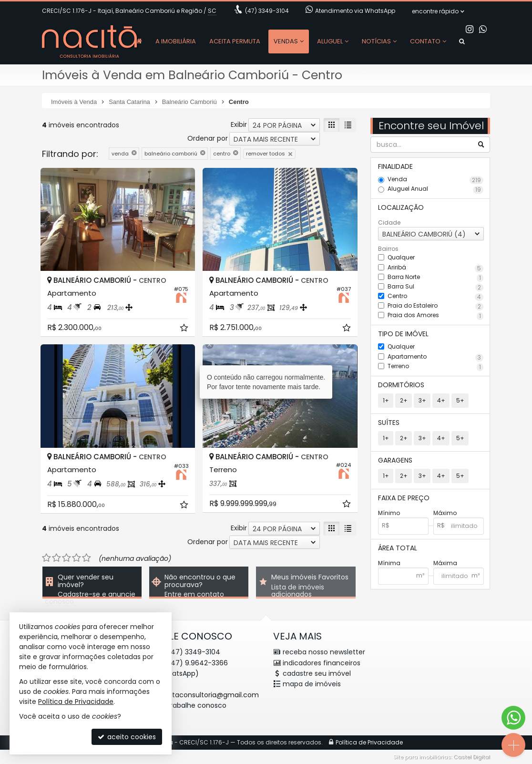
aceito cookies (127, 737)
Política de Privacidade (76, 702)
